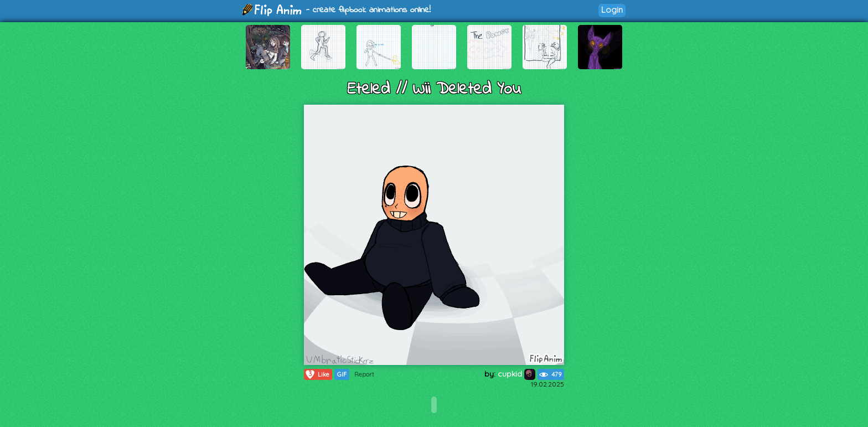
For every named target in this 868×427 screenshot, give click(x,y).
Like (317, 374)
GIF (342, 374)
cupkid (516, 374)
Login (612, 10)
